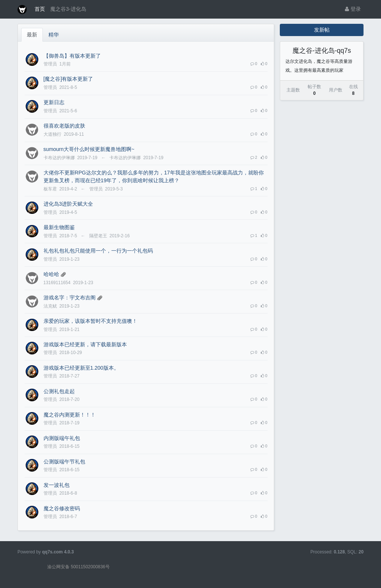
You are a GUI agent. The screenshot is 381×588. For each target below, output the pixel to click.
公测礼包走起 (59, 391)
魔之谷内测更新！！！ (70, 415)
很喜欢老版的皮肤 (64, 126)
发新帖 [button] (322, 30)
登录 (353, 9)
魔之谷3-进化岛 (68, 9)
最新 (32, 35)
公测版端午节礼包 (64, 462)
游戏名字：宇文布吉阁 (70, 298)
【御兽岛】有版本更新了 (72, 56)
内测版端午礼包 (62, 438)
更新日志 (54, 102)
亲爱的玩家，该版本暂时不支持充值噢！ (90, 321)
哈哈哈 (51, 274)
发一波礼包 (57, 485)
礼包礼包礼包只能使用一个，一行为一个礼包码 (98, 251)
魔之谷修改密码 (62, 508)
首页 (40, 9)
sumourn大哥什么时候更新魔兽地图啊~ (89, 149)
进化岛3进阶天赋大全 (68, 204)
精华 (54, 35)
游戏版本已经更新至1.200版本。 (81, 368)
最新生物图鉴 (59, 227)
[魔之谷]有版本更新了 (68, 79)
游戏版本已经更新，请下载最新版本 (85, 344)
